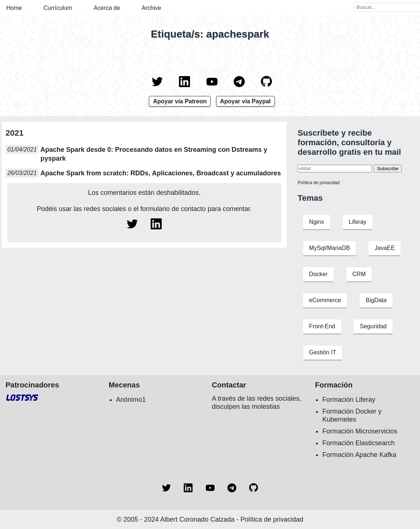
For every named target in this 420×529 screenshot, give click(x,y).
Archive (151, 8)
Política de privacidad (319, 183)
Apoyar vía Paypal (245, 101)
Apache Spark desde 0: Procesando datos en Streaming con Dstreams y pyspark (154, 154)
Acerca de (107, 8)
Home (14, 8)
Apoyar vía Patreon (180, 101)
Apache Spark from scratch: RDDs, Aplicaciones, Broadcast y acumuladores (161, 173)
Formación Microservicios (360, 431)
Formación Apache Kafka (359, 455)
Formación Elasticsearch (358, 443)
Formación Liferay (349, 400)
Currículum (58, 8)
